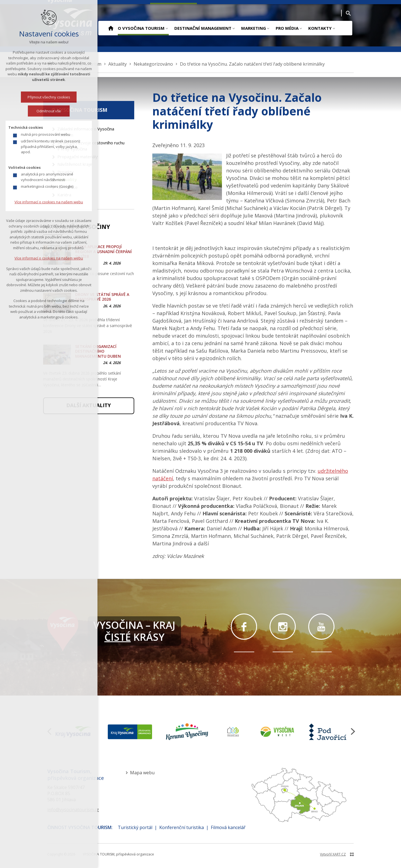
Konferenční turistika (182, 827)
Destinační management (203, 28)
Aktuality (67, 179)
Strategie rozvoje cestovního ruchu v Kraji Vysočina (91, 146)
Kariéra (64, 195)
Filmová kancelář (228, 827)
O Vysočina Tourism (141, 28)
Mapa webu (142, 773)
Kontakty (320, 28)
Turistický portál (135, 827)
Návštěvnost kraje (75, 164)
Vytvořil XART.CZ (333, 854)
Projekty (66, 172)
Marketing (254, 28)
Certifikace (68, 187)
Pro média (287, 28)
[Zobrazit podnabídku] (167, 28)
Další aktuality (89, 405)
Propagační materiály (78, 157)
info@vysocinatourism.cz (73, 810)
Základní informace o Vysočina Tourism (86, 132)
